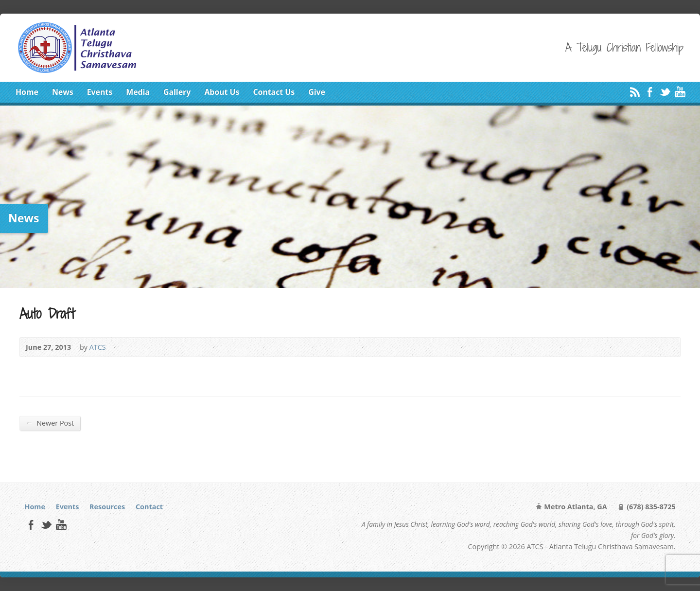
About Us (222, 92)
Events (100, 92)
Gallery (177, 92)
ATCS (98, 347)
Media (138, 92)
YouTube (680, 92)
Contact (149, 507)
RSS (635, 92)
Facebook (650, 92)
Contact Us (274, 92)
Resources (107, 507)
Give (317, 92)
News (63, 92)
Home (27, 92)
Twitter (665, 92)
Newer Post (50, 423)
